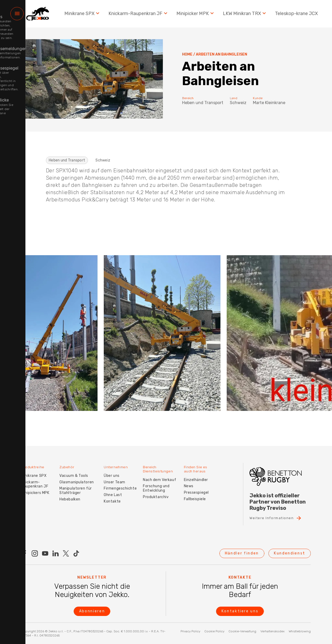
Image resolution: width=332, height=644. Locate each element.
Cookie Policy (214, 631)
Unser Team (117, 477)
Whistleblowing (300, 631)
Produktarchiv (158, 492)
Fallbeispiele (199, 494)
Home (187, 55)
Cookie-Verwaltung (242, 631)
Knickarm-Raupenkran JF (139, 15)
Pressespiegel (200, 487)
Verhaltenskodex (272, 631)
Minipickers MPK (35, 488)
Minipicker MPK (196, 15)
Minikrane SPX (82, 15)
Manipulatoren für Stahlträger (77, 486)
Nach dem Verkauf (162, 474)
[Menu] (17, 16)
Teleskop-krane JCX (296, 15)
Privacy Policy (190, 631)
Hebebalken (71, 494)
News (192, 481)
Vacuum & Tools (75, 470)
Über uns (114, 470)
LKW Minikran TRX (245, 15)
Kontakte (115, 496)
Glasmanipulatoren (78, 477)
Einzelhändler (200, 474)
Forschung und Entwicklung (159, 483)
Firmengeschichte (123, 483)
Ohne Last (115, 490)
